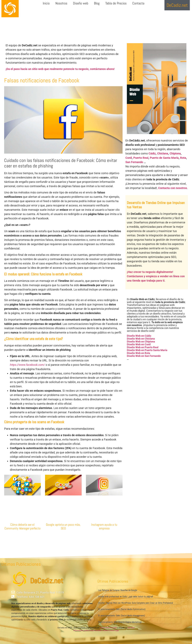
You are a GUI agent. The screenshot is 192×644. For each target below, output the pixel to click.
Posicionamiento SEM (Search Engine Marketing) (120, 622)
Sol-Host (131, 628)
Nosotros (61, 3)
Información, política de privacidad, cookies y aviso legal (96, 630)
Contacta (138, 3)
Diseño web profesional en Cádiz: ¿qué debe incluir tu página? (126, 597)
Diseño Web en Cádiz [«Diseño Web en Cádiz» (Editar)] (139, 336)
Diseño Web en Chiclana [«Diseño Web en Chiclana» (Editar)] (141, 339)
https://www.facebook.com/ (27, 365)
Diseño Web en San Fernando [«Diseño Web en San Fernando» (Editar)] (144, 356)
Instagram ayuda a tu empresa (104, 526)
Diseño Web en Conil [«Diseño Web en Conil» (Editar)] (139, 344)
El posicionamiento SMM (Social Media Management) (122, 616)
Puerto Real (141, 158)
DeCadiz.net (47, 581)
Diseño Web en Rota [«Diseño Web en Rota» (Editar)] (138, 353)
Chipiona (175, 153)
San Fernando (134, 162)
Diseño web (81, 3)
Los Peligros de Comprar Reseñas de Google (118, 590)
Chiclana (163, 153)
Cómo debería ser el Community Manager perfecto (22, 526)
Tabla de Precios (116, 3)
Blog (97, 3)
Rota (183, 158)
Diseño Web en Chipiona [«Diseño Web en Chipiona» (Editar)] (141, 342)
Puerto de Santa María (164, 158)
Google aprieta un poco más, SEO (63, 526)
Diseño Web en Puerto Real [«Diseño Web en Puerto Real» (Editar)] (143, 347)
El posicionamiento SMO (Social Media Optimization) (122, 609)
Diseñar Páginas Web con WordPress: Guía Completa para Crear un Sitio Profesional (136, 603)
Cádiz (152, 153)
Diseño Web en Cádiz (108, 628)
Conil (129, 158)
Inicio (46, 3)
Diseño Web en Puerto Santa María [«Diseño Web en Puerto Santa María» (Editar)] (147, 350)
